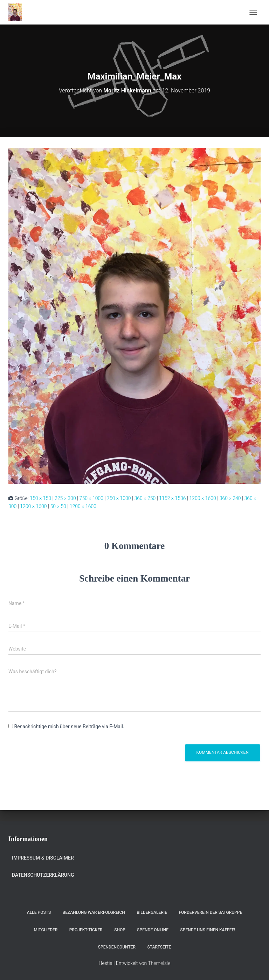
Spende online (153, 930)
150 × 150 (40, 498)
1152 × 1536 (172, 498)
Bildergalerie (152, 912)
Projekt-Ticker (86, 930)
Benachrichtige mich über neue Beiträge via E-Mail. (69, 727)
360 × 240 (230, 498)
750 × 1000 (92, 498)
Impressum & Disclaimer (43, 858)
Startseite (159, 947)
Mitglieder (46, 930)
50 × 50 (58, 506)
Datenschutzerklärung (43, 875)
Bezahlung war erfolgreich (94, 912)
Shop (120, 930)
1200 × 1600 (202, 498)
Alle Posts (39, 912)
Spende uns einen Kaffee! (208, 930)
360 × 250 (145, 498)
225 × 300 (65, 498)
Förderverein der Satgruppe (210, 912)
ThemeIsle (159, 963)
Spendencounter (117, 947)
